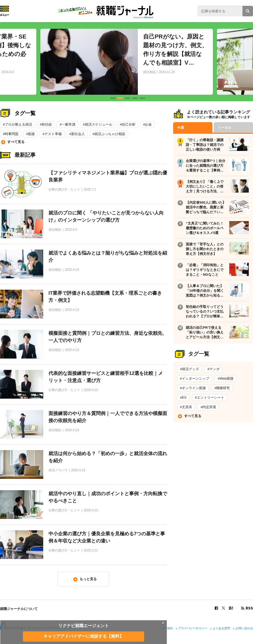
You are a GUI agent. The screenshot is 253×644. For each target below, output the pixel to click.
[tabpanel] (127, 62)
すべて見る (16, 142)
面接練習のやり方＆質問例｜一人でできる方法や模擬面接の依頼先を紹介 (108, 417)
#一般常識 (67, 124)
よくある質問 (221, 628)
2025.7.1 (90, 189)
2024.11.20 (167, 72)
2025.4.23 (72, 270)
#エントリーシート (210, 397)
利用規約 (167, 628)
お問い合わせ (244, 628)
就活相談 (149, 72)
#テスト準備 (52, 134)
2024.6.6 (8, 72)
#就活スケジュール (98, 124)
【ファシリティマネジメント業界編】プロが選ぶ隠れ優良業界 (108, 176)
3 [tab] (128, 98)
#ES (183, 397)
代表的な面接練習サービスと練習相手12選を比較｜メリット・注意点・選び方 (106, 377)
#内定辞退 (208, 407)
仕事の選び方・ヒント (64, 189)
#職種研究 (222, 388)
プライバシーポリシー (193, 628)
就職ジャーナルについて (19, 609)
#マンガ (213, 369)
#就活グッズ (189, 369)
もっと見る (88, 579)
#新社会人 (77, 134)
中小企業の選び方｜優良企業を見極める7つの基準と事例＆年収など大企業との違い (107, 537)
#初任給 (46, 124)
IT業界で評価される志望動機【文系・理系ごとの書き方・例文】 (105, 297)
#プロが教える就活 (18, 124)
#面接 (30, 134)
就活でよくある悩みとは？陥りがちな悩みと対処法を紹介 (108, 257)
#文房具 (186, 407)
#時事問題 (11, 134)
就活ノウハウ (58, 470)
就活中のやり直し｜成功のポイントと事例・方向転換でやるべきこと (108, 497)
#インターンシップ (195, 378)
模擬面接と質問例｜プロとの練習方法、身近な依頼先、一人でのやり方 (108, 337)
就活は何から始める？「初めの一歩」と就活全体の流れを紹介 (108, 457)
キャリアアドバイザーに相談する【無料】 (84, 636)
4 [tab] (135, 98)
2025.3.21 (91, 550)
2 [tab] (120, 98)
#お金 (147, 124)
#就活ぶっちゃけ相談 (109, 134)
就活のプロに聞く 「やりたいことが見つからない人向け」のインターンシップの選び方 (106, 216)
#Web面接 (226, 378)
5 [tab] (142, 98)
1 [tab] (113, 98)
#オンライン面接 (193, 388)
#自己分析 (128, 124)
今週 (181, 128)
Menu (4, 11)
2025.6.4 (71, 230)
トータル (225, 128)
